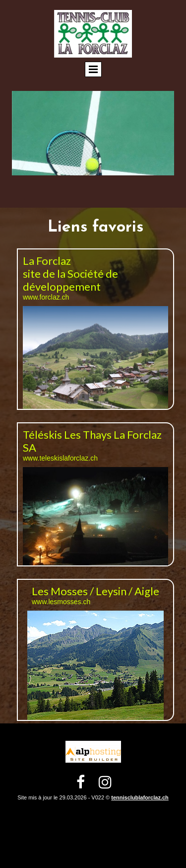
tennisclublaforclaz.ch (140, 797)
